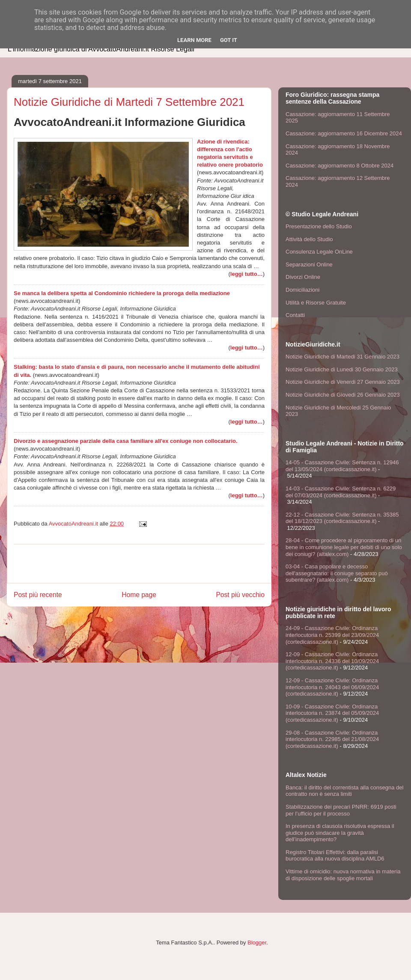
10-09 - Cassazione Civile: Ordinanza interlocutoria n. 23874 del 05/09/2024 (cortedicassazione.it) (332, 713)
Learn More (194, 40)
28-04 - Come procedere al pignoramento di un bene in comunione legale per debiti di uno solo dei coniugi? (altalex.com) (344, 547)
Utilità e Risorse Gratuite (316, 303)
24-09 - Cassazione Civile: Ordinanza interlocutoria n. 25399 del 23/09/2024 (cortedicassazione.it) (332, 635)
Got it (229, 40)
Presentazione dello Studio (319, 226)
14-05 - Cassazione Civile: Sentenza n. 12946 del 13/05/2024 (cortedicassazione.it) (342, 466)
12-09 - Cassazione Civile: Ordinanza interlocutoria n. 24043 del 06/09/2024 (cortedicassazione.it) (332, 687)
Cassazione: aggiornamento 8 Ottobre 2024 (340, 166)
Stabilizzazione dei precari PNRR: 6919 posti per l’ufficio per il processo (341, 810)
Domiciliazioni (302, 290)
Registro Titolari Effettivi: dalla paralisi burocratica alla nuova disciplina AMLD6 (335, 856)
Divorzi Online (303, 277)
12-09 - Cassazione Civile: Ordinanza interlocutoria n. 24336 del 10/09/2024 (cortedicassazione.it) (332, 661)
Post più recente (38, 595)
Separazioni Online (309, 264)
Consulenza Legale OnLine (319, 252)
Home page (139, 595)
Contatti (295, 315)
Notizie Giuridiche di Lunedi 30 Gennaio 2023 (342, 369)
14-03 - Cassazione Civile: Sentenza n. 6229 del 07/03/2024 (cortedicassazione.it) (341, 492)
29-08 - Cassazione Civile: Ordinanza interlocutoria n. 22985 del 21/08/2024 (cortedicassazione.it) (332, 739)
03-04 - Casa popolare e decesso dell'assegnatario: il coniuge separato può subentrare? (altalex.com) (337, 573)
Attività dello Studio (309, 239)
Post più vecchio (240, 595)
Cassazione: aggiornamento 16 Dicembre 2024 (344, 133)
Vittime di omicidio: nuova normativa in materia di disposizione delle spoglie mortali (343, 875)
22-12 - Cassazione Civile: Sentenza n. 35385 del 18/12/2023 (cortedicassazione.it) (342, 518)
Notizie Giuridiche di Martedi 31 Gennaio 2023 (342, 357)
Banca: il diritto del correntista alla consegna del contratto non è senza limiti (344, 791)
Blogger (257, 943)
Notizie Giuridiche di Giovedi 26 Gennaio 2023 (343, 395)
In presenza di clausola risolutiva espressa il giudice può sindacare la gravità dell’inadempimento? (340, 833)
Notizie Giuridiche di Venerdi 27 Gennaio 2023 (343, 382)
